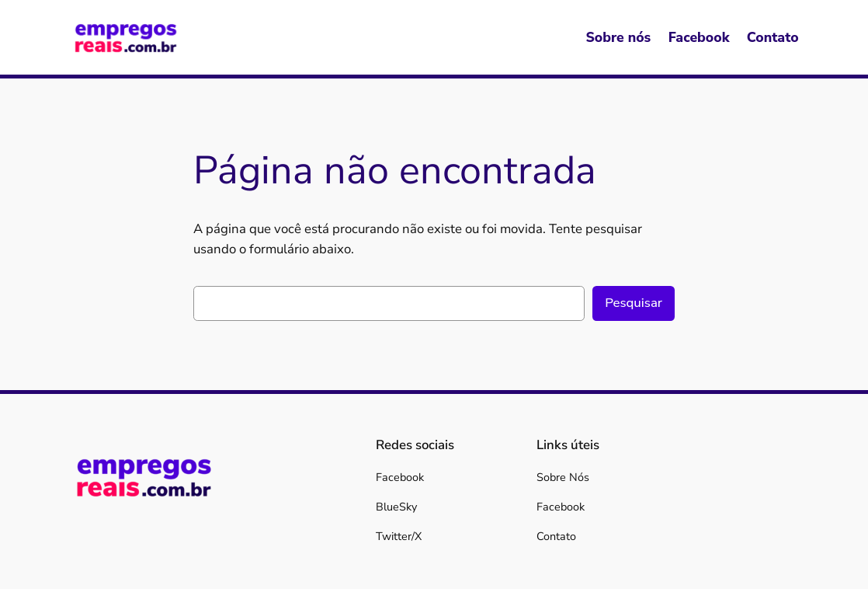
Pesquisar (634, 303)
